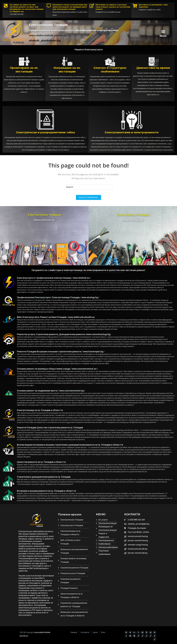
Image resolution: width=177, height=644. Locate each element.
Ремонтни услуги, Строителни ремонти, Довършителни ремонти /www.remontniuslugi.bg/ (64, 336)
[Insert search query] (88, 187)
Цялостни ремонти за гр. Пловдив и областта (41, 464)
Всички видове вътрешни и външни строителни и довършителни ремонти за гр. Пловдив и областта (70, 447)
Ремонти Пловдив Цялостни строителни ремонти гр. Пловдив (50, 429)
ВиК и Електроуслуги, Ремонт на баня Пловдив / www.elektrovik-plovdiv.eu (56, 319)
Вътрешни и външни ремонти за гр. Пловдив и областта (46, 493)
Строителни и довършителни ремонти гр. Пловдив (44, 479)
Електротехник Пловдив (44, 217)
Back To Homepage (88, 199)
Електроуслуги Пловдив (133, 217)
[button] (163, 31)
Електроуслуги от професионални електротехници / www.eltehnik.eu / (54, 280)
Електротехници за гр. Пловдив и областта (40, 412)
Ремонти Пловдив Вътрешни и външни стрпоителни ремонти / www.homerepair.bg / (61, 353)
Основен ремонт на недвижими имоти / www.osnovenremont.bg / (51, 393)
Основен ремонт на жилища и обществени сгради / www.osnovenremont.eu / (57, 371)
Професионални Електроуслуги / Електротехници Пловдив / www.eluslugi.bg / (58, 299)
